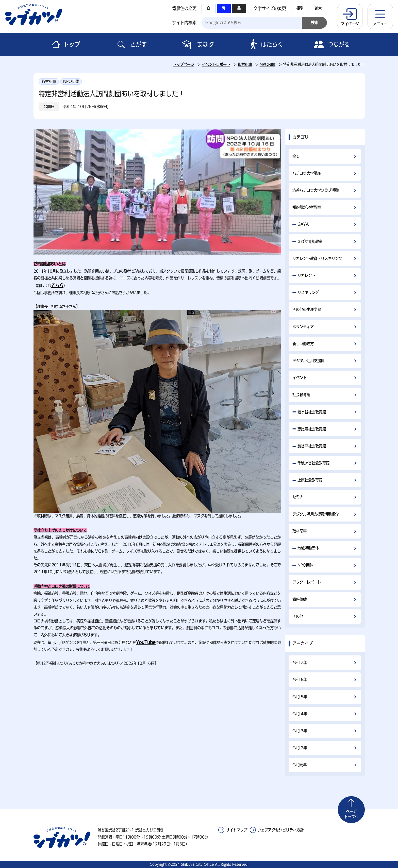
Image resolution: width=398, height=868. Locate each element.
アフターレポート (307, 582)
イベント (300, 378)
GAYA (303, 224)
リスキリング (308, 292)
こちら (57, 285)
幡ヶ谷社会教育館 (312, 412)
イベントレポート (216, 64)
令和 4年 (300, 714)
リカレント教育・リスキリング (317, 258)
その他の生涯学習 (307, 309)
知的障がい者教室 (307, 207)
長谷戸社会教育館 (312, 446)
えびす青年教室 (310, 241)
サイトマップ (237, 830)
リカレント (306, 275)
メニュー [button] (380, 24)
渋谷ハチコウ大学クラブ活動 (316, 190)
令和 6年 (300, 680)
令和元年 (300, 765)
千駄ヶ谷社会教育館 (313, 463)
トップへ (351, 814)
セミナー (300, 497)
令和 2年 (300, 748)
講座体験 (300, 599)
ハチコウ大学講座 (307, 173)
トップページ (184, 64)
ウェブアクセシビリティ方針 (280, 830)
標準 (300, 8)
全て (296, 156)
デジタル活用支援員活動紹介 (316, 514)
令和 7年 (300, 663)
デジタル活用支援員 (308, 361)
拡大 (318, 8)
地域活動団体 (308, 548)
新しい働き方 (303, 344)
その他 (298, 616)
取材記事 (245, 64)
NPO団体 (268, 64)
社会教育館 (301, 395)
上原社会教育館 (310, 480)
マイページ (350, 24)
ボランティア (303, 327)
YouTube (146, 642)
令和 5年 (300, 697)
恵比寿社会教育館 (312, 429)
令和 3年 (300, 731)
